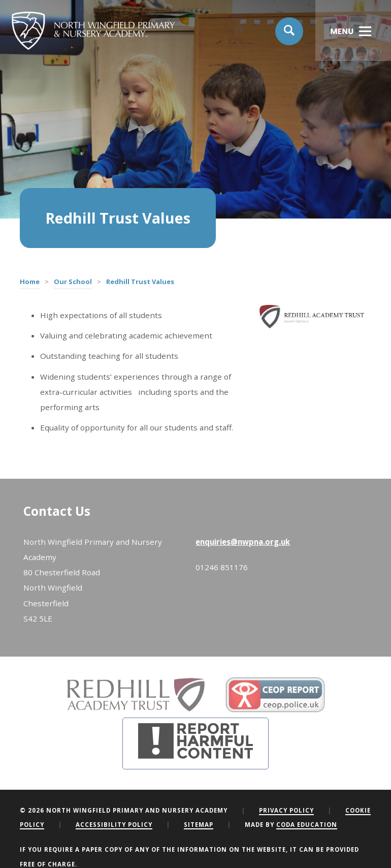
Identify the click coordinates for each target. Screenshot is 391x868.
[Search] (289, 32)
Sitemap (199, 825)
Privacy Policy (286, 810)
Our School (73, 282)
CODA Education (307, 825)
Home (30, 282)
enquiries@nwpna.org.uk (243, 542)
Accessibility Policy (114, 825)
